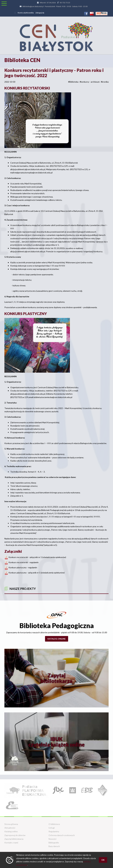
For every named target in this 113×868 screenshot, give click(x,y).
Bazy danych (54, 846)
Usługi (52, 828)
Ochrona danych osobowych (62, 835)
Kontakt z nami (11, 843)
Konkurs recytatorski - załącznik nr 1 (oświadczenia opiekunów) (37, 557)
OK (103, 860)
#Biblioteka (73, 82)
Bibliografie (54, 843)
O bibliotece (54, 824)
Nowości (52, 839)
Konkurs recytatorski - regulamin (24, 562)
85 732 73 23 (65, 3)
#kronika (105, 82)
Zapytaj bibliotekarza (14, 839)
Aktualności (10, 828)
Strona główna (11, 824)
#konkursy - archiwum (90, 82)
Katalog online (57, 639)
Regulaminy (54, 831)
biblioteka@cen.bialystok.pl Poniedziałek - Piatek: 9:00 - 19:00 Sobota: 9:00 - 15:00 (55, 6)
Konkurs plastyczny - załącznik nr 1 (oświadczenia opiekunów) (37, 573)
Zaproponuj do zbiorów (15, 835)
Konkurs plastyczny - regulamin (23, 567)
